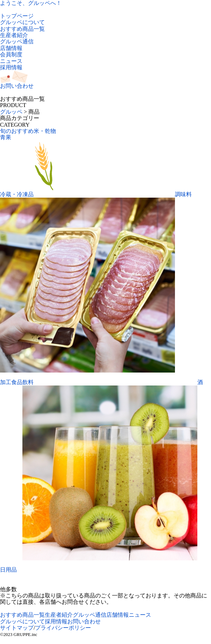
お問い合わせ (84, 621)
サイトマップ (17, 628)
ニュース (11, 61)
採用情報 (11, 67)
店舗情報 (11, 48)
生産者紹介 (14, 35)
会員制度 (11, 54)
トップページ (17, 16)
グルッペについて (22, 22)
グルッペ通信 (17, 41)
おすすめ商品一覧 (22, 29)
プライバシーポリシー (63, 628)
